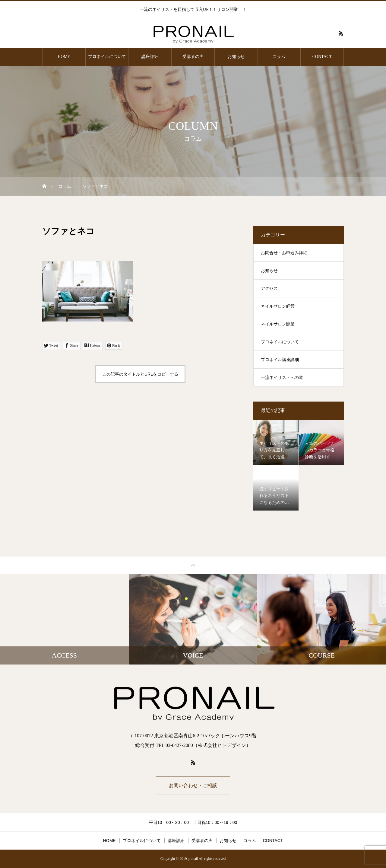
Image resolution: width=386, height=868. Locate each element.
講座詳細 (150, 57)
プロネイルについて (107, 57)
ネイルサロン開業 (278, 324)
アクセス (269, 288)
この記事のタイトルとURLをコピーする (140, 374)
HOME (64, 57)
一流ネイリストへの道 (282, 378)
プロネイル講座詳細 (280, 360)
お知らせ (236, 57)
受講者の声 (193, 57)
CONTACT (322, 57)
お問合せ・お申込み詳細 (284, 253)
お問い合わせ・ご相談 (193, 786)
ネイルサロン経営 (278, 306)
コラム (279, 57)
